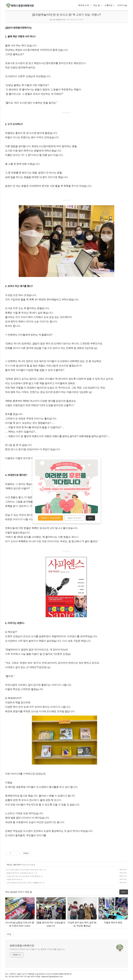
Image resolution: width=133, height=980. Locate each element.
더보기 (124, 892)
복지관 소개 (85, 5)
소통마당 (110, 5)
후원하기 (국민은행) (50, 518)
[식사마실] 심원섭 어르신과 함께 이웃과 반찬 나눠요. (25, 870)
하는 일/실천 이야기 (60, 20)
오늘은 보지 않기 (74, 518)
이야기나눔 (122, 5)
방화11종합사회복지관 (22, 946)
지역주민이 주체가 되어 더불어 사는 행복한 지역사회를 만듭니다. (37, 949)
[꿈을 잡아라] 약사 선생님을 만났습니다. (21, 873)
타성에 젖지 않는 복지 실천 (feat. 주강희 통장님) (23, 876)
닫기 (90, 518)
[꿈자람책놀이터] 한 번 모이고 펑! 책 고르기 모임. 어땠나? (66, 15)
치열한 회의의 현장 (13, 879)
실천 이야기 (17, 865)
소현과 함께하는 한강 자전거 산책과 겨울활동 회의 (24, 883)
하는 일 (98, 5)
